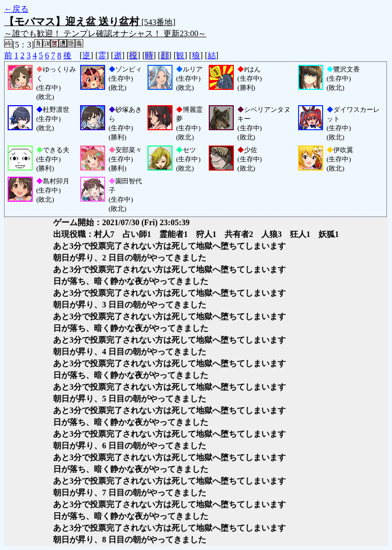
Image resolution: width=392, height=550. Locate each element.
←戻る (16, 9)
